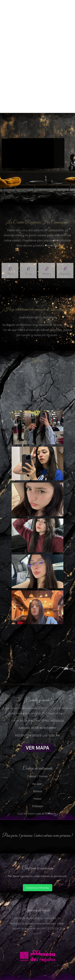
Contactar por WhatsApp (38, 888)
